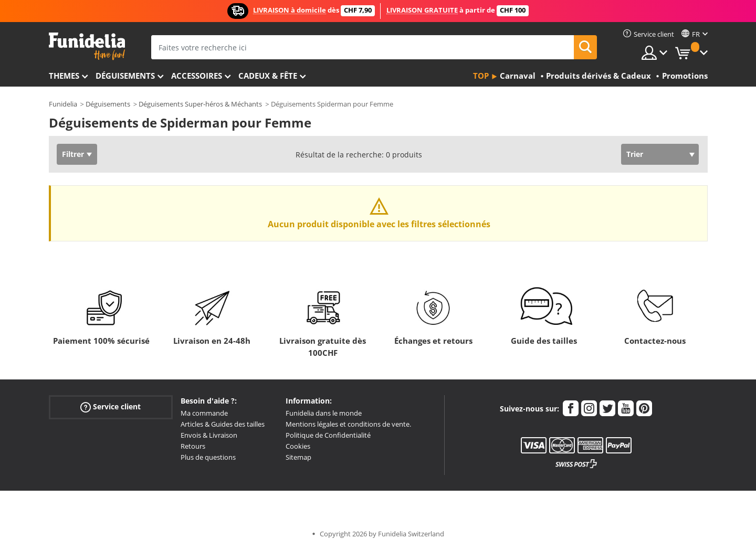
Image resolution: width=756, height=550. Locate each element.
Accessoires (197, 76)
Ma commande (204, 413)
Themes (64, 76)
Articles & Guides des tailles (223, 424)
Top (481, 76)
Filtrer (73, 154)
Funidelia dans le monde (324, 413)
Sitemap (298, 457)
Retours (193, 446)
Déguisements (125, 76)
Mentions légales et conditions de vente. (348, 424)
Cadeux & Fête (268, 76)
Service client (111, 407)
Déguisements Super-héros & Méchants (200, 104)
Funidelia (63, 104)
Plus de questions (208, 457)
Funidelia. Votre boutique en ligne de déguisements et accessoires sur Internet (87, 46)
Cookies (298, 446)
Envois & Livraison (209, 435)
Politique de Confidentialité (328, 435)
